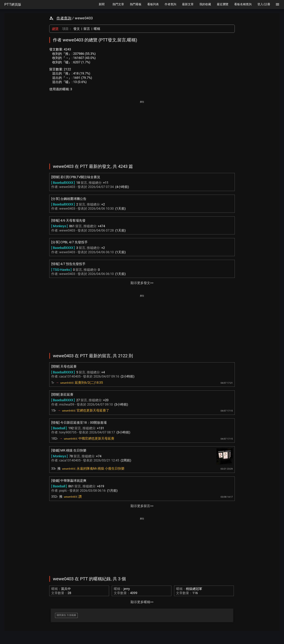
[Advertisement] (142, 130)
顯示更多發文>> (142, 283)
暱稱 (97, 29)
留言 (87, 29)
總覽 (55, 29)
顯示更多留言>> (142, 506)
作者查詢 (64, 18)
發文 (77, 29)
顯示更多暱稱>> (142, 602)
